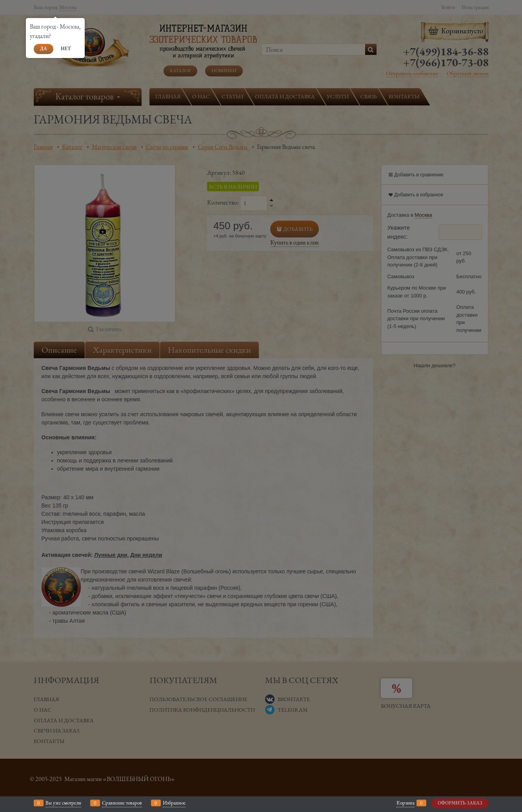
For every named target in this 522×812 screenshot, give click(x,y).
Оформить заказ (460, 803)
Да (44, 49)
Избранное (174, 803)
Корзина (406, 803)
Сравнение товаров (122, 803)
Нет (66, 49)
